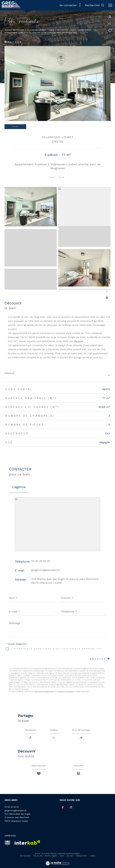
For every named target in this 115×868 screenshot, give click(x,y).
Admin (62, 856)
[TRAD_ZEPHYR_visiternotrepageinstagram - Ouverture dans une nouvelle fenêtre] (71, 807)
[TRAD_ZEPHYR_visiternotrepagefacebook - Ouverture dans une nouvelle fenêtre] (63, 807)
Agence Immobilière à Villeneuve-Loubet (25, 30)
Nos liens (70, 856)
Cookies (92, 856)
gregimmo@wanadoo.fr (46, 570)
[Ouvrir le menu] (110, 5)
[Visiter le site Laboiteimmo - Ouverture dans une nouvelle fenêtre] (57, 861)
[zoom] (31, 225)
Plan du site (38, 856)
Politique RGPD (82, 856)
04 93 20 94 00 (41, 561)
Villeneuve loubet (66, 30)
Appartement (85, 30)
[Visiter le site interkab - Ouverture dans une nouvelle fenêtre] (26, 843)
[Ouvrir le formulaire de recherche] (95, 5)
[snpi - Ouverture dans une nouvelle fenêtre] (7, 843)
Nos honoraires (25, 856)
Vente (51, 30)
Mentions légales (51, 856)
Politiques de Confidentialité (44, 691)
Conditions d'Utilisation (66, 691)
